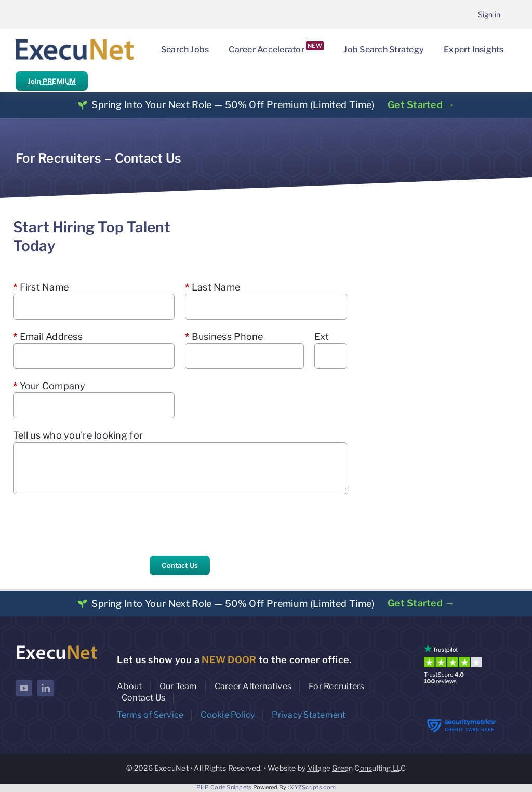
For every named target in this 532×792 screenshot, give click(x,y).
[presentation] (92, 525)
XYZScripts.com (313, 787)
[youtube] (24, 688)
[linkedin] (46, 688)
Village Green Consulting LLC (357, 768)
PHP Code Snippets (224, 787)
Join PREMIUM (52, 81)
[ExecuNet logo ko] (57, 647)
